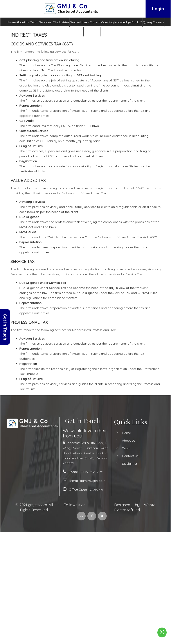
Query (147, 22)
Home (11, 22)
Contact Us (92, 32)
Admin (76, 32)
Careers (158, 22)
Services (46, 22)
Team (34, 22)
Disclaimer (124, 464)
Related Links (79, 22)
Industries (62, 22)
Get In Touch (5, 327)
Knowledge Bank (127, 22)
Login (158, 9)
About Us (23, 22)
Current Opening (102, 22)
